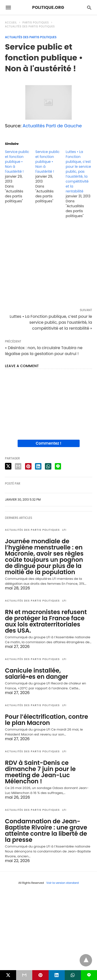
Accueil (11, 23)
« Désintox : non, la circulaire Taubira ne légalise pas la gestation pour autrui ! (44, 351)
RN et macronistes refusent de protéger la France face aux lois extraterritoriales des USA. (46, 621)
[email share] (18, 466)
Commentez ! (48, 443)
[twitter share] (8, 466)
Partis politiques (36, 23)
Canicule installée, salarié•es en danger (36, 674)
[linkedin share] (38, 466)
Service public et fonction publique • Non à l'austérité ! (17, 162)
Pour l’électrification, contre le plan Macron (47, 720)
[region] (48, 264)
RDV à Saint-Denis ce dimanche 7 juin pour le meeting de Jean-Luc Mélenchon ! (40, 772)
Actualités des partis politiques (30, 27)
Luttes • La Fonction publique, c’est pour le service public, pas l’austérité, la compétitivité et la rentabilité (78, 171)
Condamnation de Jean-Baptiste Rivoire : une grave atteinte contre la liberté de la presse (46, 830)
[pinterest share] (28, 466)
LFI (64, 530)
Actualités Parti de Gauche (52, 126)
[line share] (58, 466)
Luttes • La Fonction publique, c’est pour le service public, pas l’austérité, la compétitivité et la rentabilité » (51, 322)
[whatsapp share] (48, 466)
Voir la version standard (63, 883)
